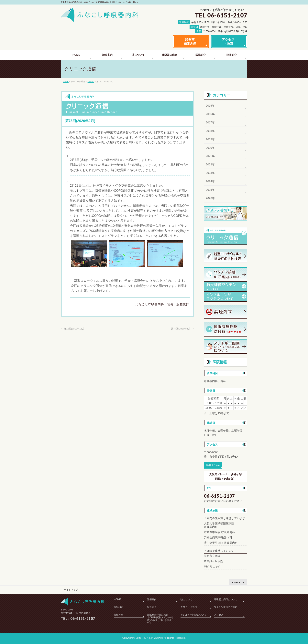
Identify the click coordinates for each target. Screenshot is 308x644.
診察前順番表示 (190, 42)
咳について (186, 599)
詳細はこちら (213, 465)
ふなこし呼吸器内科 (152, 638)
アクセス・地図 (228, 42)
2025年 (210, 190)
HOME (66, 82)
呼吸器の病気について (226, 599)
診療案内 (152, 599)
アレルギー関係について (193, 615)
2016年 (210, 114)
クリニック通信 (189, 607)
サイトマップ (71, 590)
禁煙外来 (118, 615)
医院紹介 (118, 607)
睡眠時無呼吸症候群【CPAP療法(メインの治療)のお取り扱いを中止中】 (160, 619)
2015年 (210, 106)
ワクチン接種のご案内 (226, 607)
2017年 (210, 122)
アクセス (219, 615)
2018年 (210, 131)
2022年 (210, 164)
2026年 (210, 198)
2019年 (210, 139)
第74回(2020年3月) (183, 329)
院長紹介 (152, 607)
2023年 (210, 173)
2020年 (91, 82)
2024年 (210, 181)
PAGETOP (238, 582)
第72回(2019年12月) (73, 329)
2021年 (210, 156)
